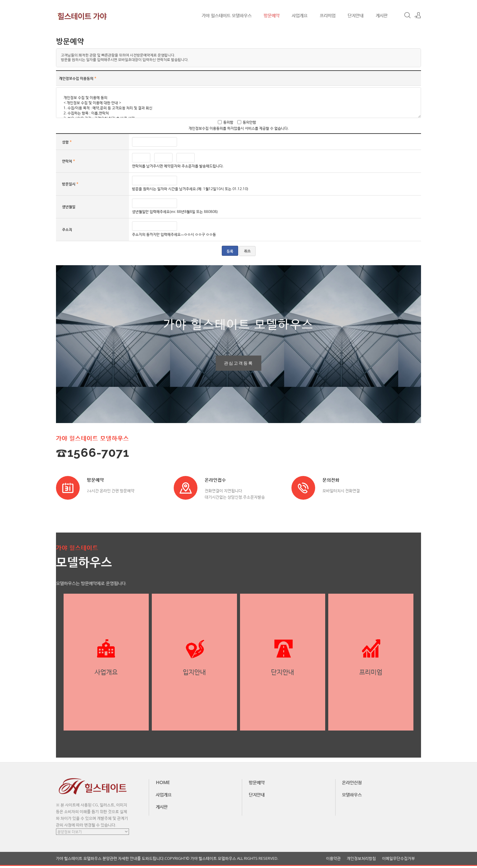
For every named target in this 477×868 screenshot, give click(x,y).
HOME (163, 784)
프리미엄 (328, 15)
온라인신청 (352, 784)
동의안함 (249, 122)
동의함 (228, 122)
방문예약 (272, 15)
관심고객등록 (238, 364)
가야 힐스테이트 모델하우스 (227, 15)
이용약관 (333, 861)
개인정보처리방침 (361, 861)
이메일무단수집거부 (399, 861)
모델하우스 (352, 797)
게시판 (382, 15)
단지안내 (356, 15)
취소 (247, 251)
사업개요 (300, 15)
